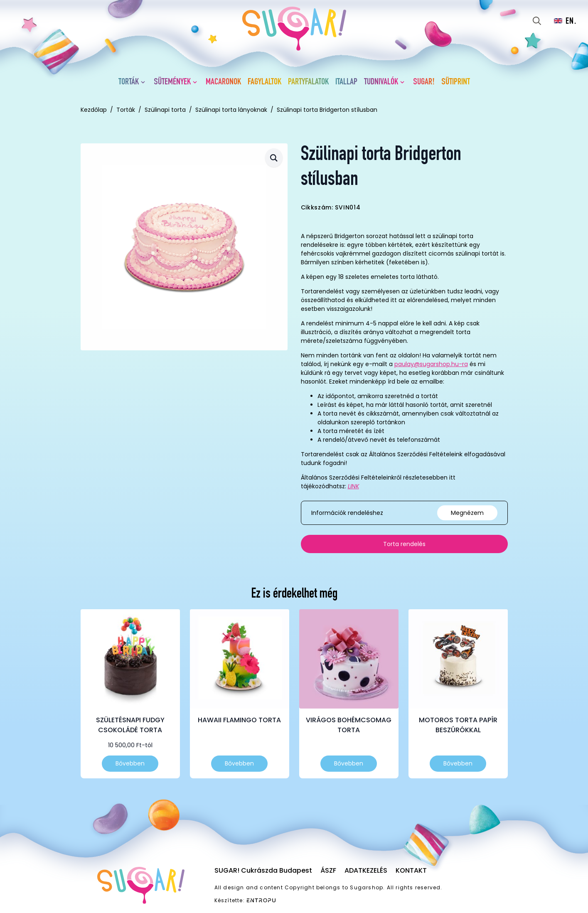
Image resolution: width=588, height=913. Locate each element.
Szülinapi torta (165, 110)
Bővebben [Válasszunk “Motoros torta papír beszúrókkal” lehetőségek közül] (458, 763)
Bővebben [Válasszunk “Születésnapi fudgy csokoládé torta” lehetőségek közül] (130, 763)
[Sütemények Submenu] (197, 82)
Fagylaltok (264, 82)
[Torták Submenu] (145, 82)
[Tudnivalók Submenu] (404, 82)
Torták (129, 82)
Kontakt (411, 870)
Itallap (346, 82)
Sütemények (172, 82)
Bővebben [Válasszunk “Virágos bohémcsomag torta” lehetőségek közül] (349, 763)
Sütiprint (456, 82)
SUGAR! (424, 82)
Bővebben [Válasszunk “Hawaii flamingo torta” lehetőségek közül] (239, 763)
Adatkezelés (366, 870)
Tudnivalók (381, 82)
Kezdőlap (94, 110)
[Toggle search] (537, 21)
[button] (274, 158)
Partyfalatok (308, 82)
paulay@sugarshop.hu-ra (431, 364)
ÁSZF (328, 870)
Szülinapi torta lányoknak (231, 110)
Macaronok (223, 82)
